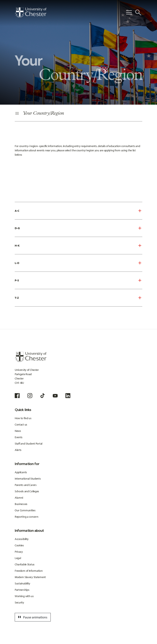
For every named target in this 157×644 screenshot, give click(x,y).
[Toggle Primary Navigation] (129, 12)
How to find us (23, 418)
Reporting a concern (27, 517)
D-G (17, 228)
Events (19, 437)
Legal (18, 558)
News (18, 431)
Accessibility (22, 539)
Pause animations (32, 617)
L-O (17, 263)
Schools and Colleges (27, 491)
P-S (17, 280)
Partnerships (22, 590)
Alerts (18, 450)
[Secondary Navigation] (78, 114)
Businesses (21, 504)
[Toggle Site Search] (138, 12)
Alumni (19, 498)
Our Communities (25, 510)
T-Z (17, 298)
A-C (17, 211)
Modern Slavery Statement (30, 577)
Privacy (19, 552)
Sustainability (22, 583)
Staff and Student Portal (29, 444)
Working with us (24, 596)
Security (19, 602)
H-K (17, 246)
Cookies (19, 545)
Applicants (21, 472)
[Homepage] (31, 12)
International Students (28, 479)
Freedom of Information (29, 571)
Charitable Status (25, 564)
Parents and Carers (26, 485)
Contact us (21, 424)
